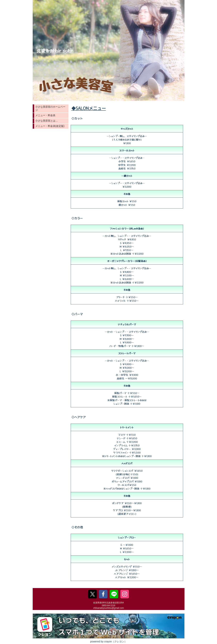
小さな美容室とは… (47, 121)
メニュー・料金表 (45, 115)
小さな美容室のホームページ (50, 108)
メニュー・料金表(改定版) (50, 126)
